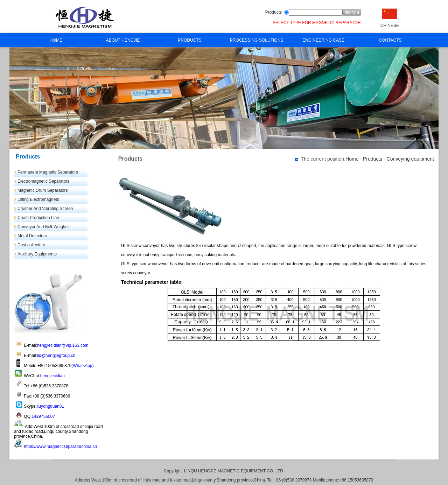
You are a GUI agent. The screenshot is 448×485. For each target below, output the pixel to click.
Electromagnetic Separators (43, 181)
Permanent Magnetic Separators (48, 172)
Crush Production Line (38, 218)
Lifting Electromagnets (38, 199)
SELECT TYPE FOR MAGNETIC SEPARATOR (317, 23)
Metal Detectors (32, 236)
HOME (56, 40)
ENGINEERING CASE (323, 40)
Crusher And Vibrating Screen (45, 209)
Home (352, 159)
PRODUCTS (190, 40)
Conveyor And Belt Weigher (43, 227)
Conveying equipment (410, 159)
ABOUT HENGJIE (123, 40)
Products (274, 12)
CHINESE (390, 26)
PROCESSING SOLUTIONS (257, 40)
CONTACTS (390, 40)
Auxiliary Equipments (37, 254)
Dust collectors (31, 245)
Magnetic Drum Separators (43, 190)
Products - (375, 159)
